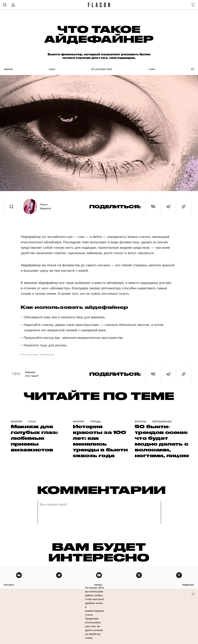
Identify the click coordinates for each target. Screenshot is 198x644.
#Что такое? (32, 376)
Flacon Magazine (45, 206)
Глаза (52, 69)
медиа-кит (188, 585)
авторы (98, 585)
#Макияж (30, 372)
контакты (9, 585)
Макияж (8, 69)
